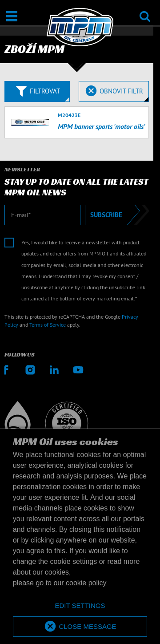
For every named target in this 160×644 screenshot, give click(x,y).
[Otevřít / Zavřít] (12, 16)
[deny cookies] (80, 606)
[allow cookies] (80, 627)
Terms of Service (48, 325)
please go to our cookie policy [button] (60, 583)
